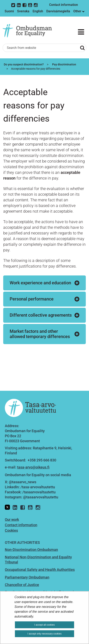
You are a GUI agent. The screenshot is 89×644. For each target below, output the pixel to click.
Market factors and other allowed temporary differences (40, 334)
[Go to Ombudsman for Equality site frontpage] (30, 31)
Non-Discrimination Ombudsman (31, 550)
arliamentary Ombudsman (28, 577)
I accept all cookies (44, 625)
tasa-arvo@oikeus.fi (33, 467)
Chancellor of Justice (22, 585)
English (38, 11)
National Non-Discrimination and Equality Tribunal (38, 560)
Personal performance (32, 299)
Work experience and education (40, 283)
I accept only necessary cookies (44, 634)
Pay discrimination (64, 64)
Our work (12, 520)
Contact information (64, 5)
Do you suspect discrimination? (23, 64)
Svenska (23, 11)
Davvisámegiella (58, 11)
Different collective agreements (41, 315)
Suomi (9, 11)
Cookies (11, 530)
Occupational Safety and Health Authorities (40, 570)
